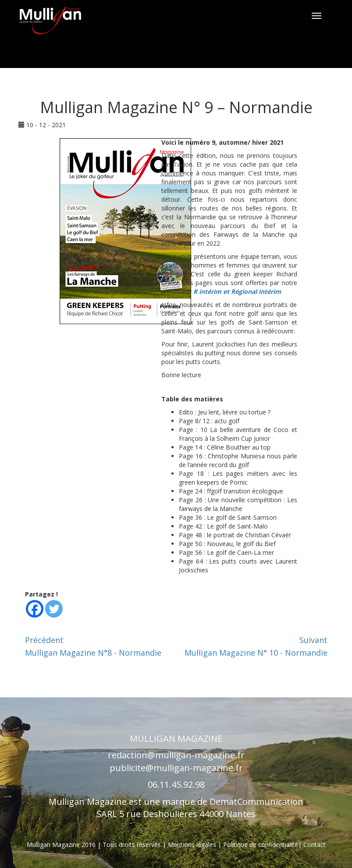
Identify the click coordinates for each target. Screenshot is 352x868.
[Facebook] (35, 609)
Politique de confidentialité (261, 845)
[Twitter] (54, 609)
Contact (315, 845)
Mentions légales (193, 845)
